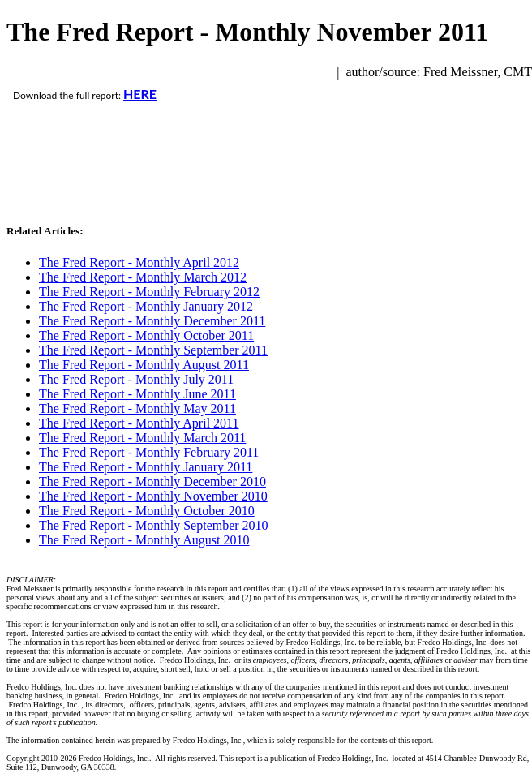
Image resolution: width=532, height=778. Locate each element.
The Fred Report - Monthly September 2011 (153, 350)
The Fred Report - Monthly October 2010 (147, 511)
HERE (140, 94)
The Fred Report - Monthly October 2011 (146, 335)
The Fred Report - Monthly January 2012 (146, 306)
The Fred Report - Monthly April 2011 (139, 423)
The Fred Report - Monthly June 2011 (137, 394)
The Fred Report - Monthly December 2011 (152, 321)
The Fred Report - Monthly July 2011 (136, 379)
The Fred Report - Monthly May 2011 (137, 408)
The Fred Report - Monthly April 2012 (139, 262)
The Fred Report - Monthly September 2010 (154, 525)
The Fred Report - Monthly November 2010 (153, 496)
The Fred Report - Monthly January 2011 (146, 467)
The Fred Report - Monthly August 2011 (144, 365)
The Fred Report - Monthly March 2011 (142, 438)
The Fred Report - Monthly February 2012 (149, 292)
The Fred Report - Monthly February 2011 (149, 452)
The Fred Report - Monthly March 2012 (143, 277)
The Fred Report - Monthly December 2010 (152, 481)
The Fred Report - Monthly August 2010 (144, 540)
